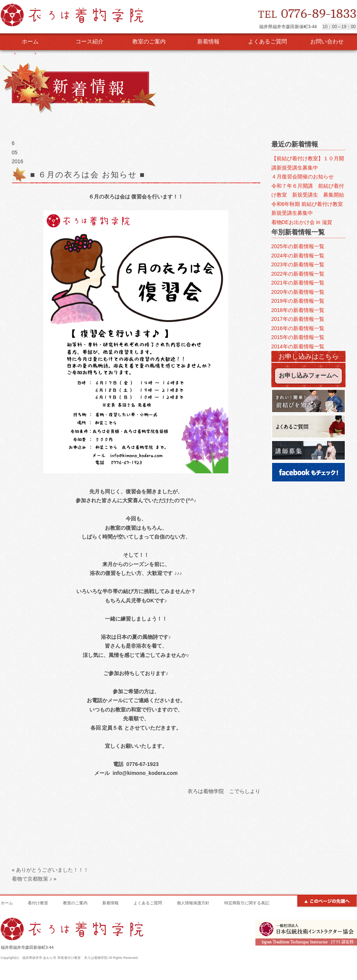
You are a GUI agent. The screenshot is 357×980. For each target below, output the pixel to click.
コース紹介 (90, 42)
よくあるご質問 (267, 42)
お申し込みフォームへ (308, 376)
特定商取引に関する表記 (247, 903)
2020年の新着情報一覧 (298, 292)
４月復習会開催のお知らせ (303, 177)
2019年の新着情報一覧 (298, 301)
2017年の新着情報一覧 (298, 319)
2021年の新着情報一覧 (298, 283)
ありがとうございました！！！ (52, 870)
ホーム (30, 42)
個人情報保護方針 (193, 903)
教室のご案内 (149, 42)
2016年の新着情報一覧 (298, 328)
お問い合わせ (327, 42)
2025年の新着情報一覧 (298, 246)
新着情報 (208, 42)
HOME (6, 54)
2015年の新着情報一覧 (298, 337)
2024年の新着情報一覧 (298, 256)
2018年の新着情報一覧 (298, 310)
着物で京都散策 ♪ (32, 879)
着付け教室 (38, 903)
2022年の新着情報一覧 (298, 274)
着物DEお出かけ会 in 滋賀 (302, 222)
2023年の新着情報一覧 (298, 264)
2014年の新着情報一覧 (298, 346)
